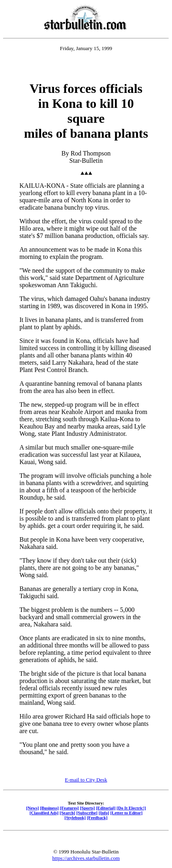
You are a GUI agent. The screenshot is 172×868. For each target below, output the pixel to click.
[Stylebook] (75, 818)
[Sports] (87, 808)
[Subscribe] (87, 813)
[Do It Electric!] (131, 808)
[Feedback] (97, 818)
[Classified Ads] (44, 813)
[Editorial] (106, 808)
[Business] (49, 808)
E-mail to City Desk (86, 780)
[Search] (67, 813)
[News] (32, 808)
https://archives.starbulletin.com (86, 858)
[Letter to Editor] (127, 813)
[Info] (104, 813)
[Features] (69, 808)
